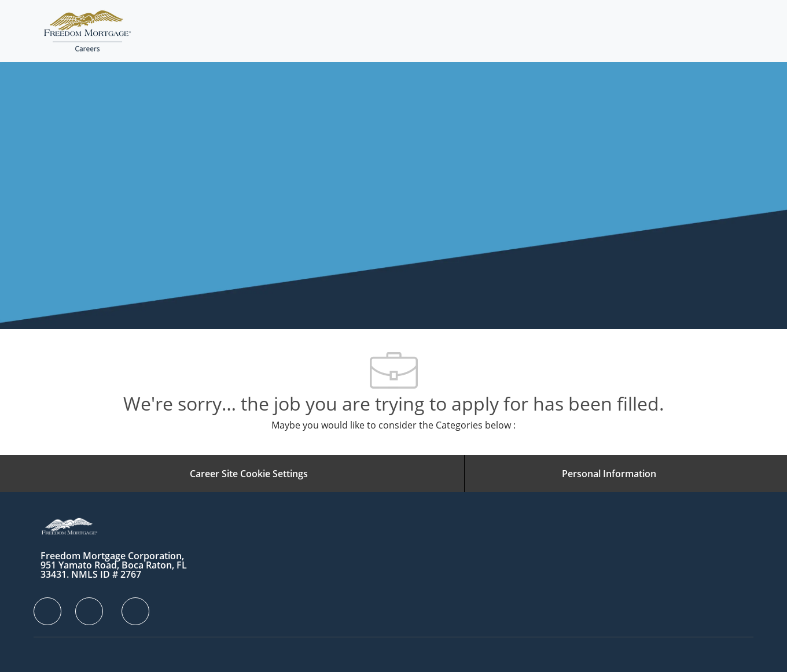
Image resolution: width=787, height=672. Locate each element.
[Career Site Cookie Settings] (249, 474)
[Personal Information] (609, 474)
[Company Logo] (87, 31)
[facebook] (47, 611)
